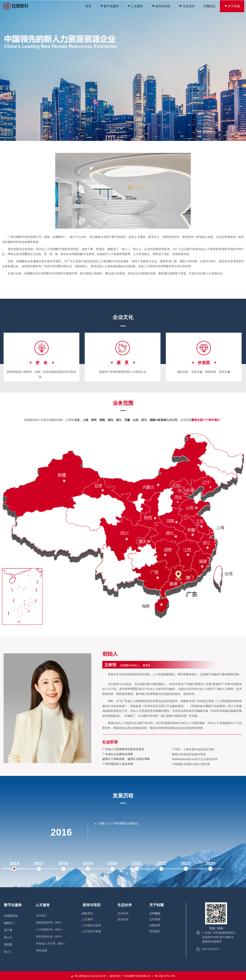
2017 (39, 863)
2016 (14, 863)
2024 (210, 863)
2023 (186, 863)
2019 (88, 863)
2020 (112, 863)
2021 (137, 863)
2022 (161, 863)
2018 (63, 863)
